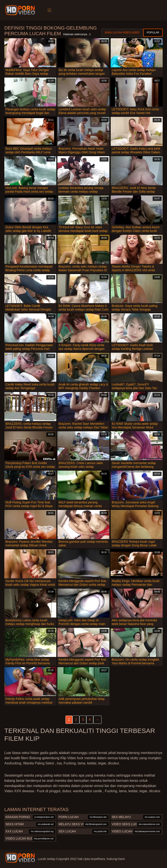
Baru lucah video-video (122, 33)
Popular (153, 33)
